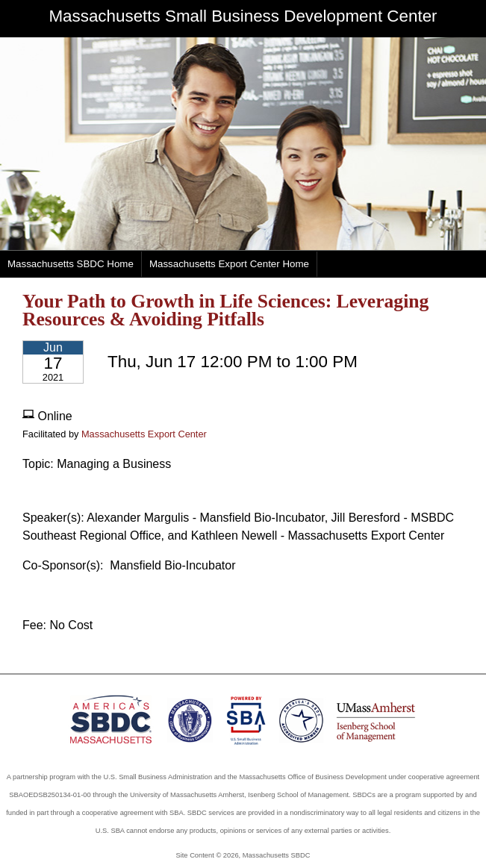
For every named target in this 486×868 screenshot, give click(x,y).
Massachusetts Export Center (144, 434)
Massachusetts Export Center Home (229, 264)
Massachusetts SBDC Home (71, 264)
